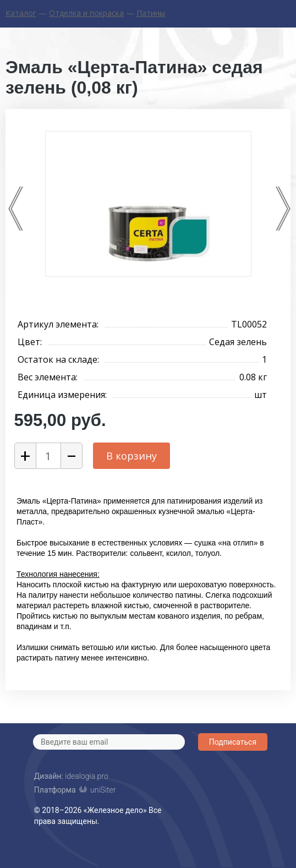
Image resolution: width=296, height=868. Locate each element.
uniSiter (103, 789)
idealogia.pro (87, 776)
